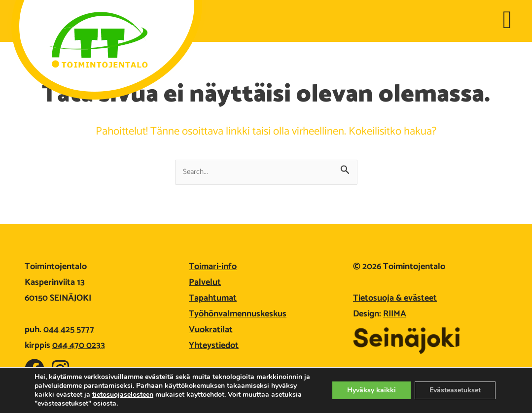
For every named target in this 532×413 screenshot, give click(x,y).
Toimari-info (213, 267)
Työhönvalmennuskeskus (238, 314)
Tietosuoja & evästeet (395, 298)
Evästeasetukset (455, 390)
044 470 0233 (79, 345)
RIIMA (395, 314)
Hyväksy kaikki (372, 390)
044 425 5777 (69, 330)
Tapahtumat (213, 298)
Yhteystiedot (214, 345)
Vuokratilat (211, 330)
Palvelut (205, 282)
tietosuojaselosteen (123, 395)
